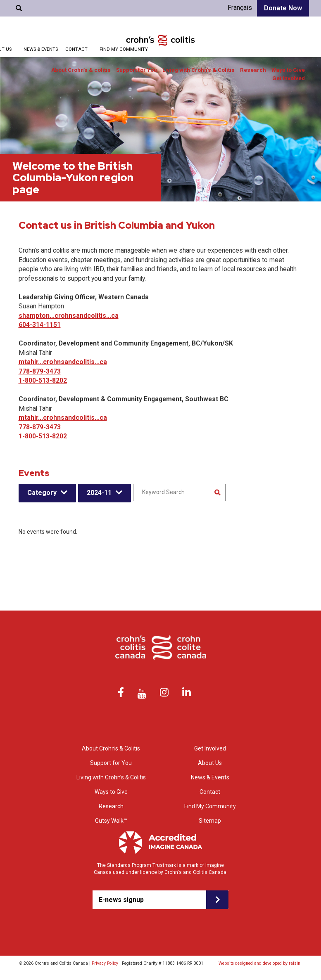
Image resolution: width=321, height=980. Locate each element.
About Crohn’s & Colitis (111, 748)
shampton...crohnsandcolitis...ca (69, 316)
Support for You (137, 70)
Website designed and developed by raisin (259, 963)
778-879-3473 (40, 371)
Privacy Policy (105, 963)
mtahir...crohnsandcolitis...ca (63, 362)
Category (42, 493)
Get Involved (289, 78)
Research (253, 70)
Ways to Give (288, 70)
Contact (76, 49)
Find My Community (124, 49)
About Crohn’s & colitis (81, 70)
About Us (210, 763)
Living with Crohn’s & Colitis (199, 70)
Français (240, 8)
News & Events (41, 49)
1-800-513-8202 (43, 380)
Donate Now (283, 8)
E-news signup (121, 900)
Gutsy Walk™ (111, 821)
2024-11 (99, 493)
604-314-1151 (40, 325)
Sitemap (210, 821)
